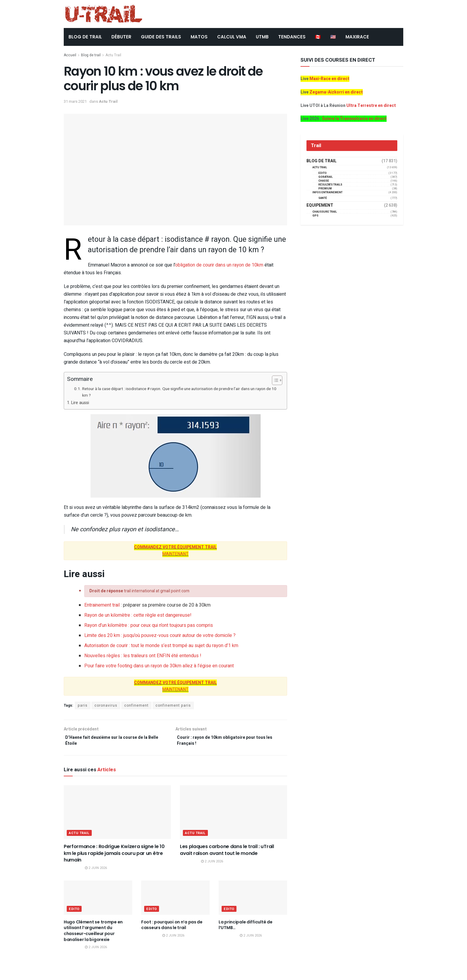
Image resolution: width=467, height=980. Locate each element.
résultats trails (330, 185)
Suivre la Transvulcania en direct (354, 119)
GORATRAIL (326, 177)
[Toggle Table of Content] (274, 380)
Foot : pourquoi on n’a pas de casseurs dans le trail (172, 928)
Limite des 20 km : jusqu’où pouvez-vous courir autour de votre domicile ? (160, 635)
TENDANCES (292, 37)
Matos (199, 37)
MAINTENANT (175, 554)
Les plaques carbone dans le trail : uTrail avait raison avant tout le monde (227, 852)
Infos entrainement (327, 193)
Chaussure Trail (325, 212)
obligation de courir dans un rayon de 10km (219, 265)
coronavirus (106, 705)
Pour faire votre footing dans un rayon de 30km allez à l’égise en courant (159, 666)
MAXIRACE (357, 37)
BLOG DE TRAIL (85, 37)
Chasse (324, 181)
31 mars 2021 (75, 101)
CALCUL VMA (232, 37)
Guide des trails (161, 37)
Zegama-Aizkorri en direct (336, 92)
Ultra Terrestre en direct (371, 106)
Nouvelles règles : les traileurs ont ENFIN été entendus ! (143, 656)
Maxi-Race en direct (329, 79)
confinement (136, 705)
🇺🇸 (333, 37)
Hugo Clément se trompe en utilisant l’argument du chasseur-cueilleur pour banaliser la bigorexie (93, 933)
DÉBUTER (121, 37)
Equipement (320, 205)
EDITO (74, 912)
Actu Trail (113, 55)
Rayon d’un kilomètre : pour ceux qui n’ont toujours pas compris (149, 625)
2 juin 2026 (96, 871)
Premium (325, 189)
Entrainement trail (102, 605)
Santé (323, 198)
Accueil (70, 55)
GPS (315, 216)
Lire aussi (80, 403)
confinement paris (173, 705)
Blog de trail (91, 55)
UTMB (262, 37)
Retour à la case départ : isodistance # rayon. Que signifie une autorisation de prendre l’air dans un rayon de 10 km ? (179, 392)
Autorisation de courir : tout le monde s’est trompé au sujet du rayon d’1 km (161, 646)
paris (83, 705)
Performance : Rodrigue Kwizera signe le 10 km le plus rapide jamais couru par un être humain (114, 856)
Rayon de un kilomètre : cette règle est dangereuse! (138, 615)
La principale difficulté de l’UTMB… (245, 928)
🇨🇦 (318, 37)
